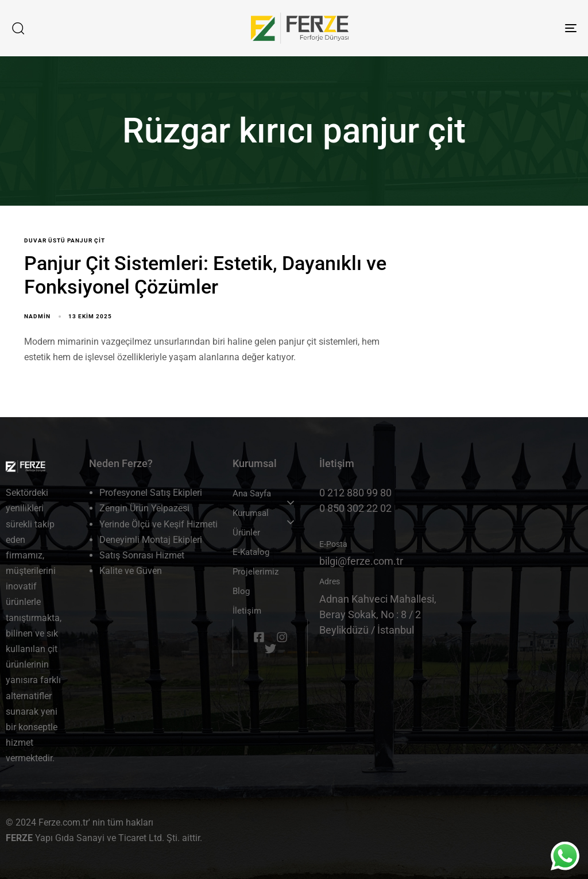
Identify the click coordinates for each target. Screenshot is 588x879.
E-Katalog (251, 552)
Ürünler (246, 533)
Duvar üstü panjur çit (65, 240)
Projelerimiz (256, 572)
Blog (241, 591)
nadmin (37, 316)
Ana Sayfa (252, 494)
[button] (18, 28)
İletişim (247, 611)
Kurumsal (251, 513)
